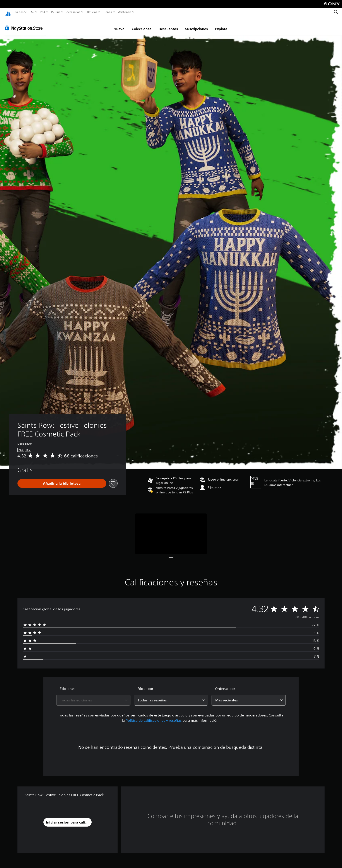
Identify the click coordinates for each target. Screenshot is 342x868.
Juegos (19, 12)
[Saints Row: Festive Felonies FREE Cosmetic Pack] (171, 530)
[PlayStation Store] (25, 24)
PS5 (32, 12)
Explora (221, 25)
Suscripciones (197, 25)
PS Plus (55, 12)
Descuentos (168, 25)
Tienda (108, 12)
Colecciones (142, 25)
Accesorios (73, 12)
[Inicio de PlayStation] (8, 12)
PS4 (43, 12)
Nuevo (119, 25)
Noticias (92, 12)
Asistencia (125, 12)
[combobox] (93, 696)
